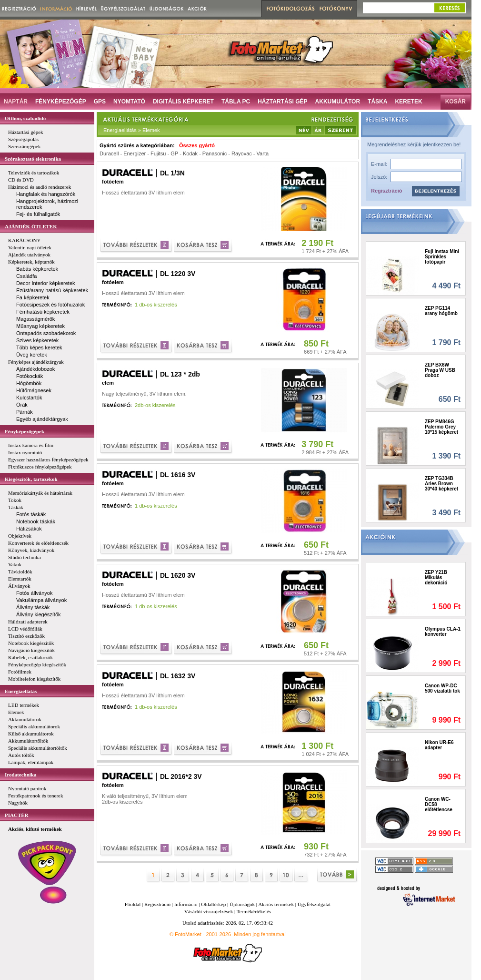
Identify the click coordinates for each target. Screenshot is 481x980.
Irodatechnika (20, 775)
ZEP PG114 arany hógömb (441, 311)
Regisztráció (386, 191)
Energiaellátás (21, 691)
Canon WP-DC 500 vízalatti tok (442, 688)
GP (174, 153)
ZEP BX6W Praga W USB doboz (440, 370)
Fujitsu (158, 153)
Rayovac (242, 153)
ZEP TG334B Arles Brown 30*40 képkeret (441, 484)
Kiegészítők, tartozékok (31, 479)
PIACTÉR (17, 815)
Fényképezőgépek (25, 431)
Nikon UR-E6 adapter (439, 745)
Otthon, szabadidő (25, 118)
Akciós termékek (276, 904)
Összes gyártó (197, 145)
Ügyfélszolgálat (314, 904)
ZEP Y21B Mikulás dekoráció (436, 577)
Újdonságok (242, 904)
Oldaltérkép (213, 904)
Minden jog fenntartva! (260, 934)
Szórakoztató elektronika (33, 159)
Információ (186, 904)
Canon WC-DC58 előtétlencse (439, 804)
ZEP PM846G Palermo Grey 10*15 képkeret (441, 427)
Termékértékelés (254, 911)
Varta (263, 153)
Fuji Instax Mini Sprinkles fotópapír (442, 257)
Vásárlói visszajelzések (209, 911)
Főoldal (133, 904)
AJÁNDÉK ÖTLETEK (31, 226)
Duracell (109, 153)
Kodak (190, 153)
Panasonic (215, 153)
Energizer (135, 153)
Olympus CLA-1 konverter (443, 632)
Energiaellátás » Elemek (132, 130)
